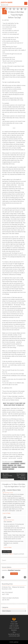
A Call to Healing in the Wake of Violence (7, 476)
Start (13, 575)
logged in (11, 554)
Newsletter (14, 630)
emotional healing (15, 463)
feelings (5, 465)
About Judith (14, 622)
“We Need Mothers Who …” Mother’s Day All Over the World (21, 476)
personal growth (6, 467)
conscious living (18, 462)
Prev (3, 577)
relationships (21, 467)
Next (25, 577)
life (15, 465)
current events (6, 463)
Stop (15, 575)
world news (11, 469)
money (19, 465)
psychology (14, 467)
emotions (23, 463)
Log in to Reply (6, 513)
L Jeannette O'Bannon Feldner (13, 490)
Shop (14, 632)
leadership (10, 465)
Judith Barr (7, 2)
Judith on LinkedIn (14, 626)
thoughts (5, 469)
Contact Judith (14, 624)
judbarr (9, 517)
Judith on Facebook (14, 628)
